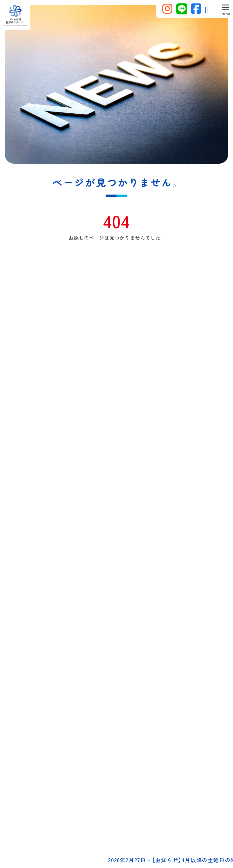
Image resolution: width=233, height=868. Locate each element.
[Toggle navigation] (225, 9)
